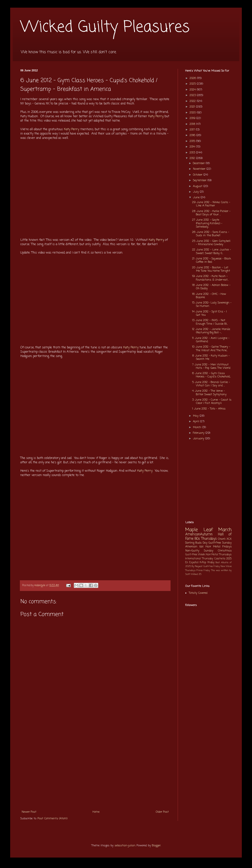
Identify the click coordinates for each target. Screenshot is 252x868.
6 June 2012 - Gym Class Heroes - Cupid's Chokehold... (211, 375)
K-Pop (203, 563)
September (200, 180)
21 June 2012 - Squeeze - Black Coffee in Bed (212, 260)
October (198, 175)
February (199, 433)
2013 (193, 153)
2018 (193, 124)
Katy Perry (156, 116)
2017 (193, 130)
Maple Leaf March (208, 530)
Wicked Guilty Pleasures (105, 27)
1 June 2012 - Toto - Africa (209, 409)
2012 (193, 158)
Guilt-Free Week (195, 555)
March (198, 427)
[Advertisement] (95, 769)
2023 (193, 95)
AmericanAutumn (199, 534)
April (197, 422)
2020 (193, 113)
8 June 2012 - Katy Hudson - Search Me (211, 357)
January (199, 439)
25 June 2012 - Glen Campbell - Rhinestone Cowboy (211, 243)
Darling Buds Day (196, 543)
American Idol (194, 547)
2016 (193, 135)
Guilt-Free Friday (212, 566)
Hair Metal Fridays (219, 547)
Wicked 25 (196, 574)
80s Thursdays (206, 539)
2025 (193, 84)
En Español (192, 563)
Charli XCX (225, 539)
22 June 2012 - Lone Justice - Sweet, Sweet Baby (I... (212, 251)
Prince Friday (203, 570)
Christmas (225, 551)
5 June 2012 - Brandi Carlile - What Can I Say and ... (211, 384)
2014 (193, 147)
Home (96, 812)
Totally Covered (198, 593)
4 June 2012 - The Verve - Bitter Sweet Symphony (209, 393)
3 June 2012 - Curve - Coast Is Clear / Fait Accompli (212, 402)
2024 (193, 90)
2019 (193, 118)
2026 (193, 78)
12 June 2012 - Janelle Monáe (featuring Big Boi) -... (211, 331)
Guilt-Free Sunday (220, 543)
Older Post (162, 812)
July (196, 192)
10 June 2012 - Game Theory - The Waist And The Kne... (211, 348)
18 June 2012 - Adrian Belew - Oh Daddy (211, 287)
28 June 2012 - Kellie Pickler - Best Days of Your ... (211, 213)
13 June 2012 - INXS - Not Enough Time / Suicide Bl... (210, 322)
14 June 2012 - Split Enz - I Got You (209, 313)
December (199, 163)
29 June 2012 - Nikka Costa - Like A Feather (211, 204)
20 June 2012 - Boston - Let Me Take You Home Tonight (211, 269)
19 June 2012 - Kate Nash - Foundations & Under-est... (210, 278)
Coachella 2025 (223, 559)
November (200, 169)
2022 (193, 101)
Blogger (156, 846)
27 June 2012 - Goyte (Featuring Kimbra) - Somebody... (207, 223)
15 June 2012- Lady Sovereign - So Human (212, 304)
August (198, 186)
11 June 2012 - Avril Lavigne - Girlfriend (211, 340)
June (197, 198)
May (196, 416)
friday (211, 563)
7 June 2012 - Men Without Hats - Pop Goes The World (211, 366)
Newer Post (29, 812)
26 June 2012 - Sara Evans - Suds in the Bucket (211, 234)
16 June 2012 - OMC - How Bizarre (209, 296)
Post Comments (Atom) (53, 819)
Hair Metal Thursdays (219, 555)
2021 (193, 107)
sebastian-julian (125, 846)
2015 (193, 141)
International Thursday (199, 559)
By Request (197, 566)
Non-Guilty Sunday (199, 551)
